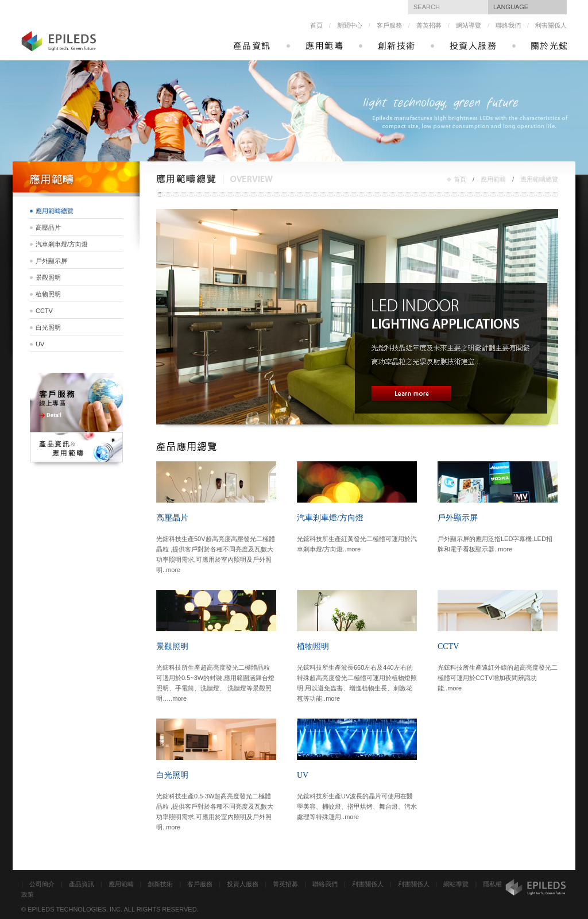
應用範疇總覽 (539, 179)
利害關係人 (551, 25)
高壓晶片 (48, 227)
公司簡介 (42, 884)
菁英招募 (429, 25)
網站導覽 (469, 25)
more (173, 570)
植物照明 (48, 294)
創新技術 (160, 884)
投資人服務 (243, 884)
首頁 (316, 25)
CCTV (44, 311)
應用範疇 (493, 179)
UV (40, 344)
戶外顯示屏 (51, 261)
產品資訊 (82, 884)
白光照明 (48, 327)
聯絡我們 (508, 25)
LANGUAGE (511, 7)
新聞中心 (350, 25)
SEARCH (427, 7)
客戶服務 (389, 25)
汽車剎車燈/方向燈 (62, 244)
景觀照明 (48, 277)
